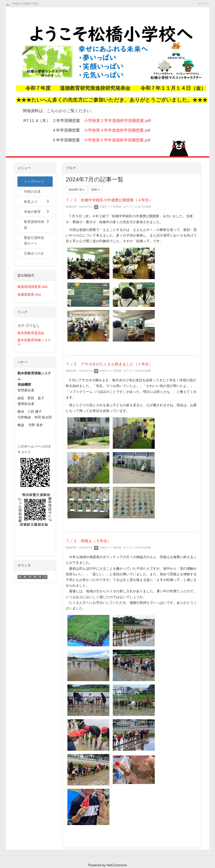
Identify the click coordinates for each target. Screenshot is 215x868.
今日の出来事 (143, 207)
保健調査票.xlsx (29, 294)
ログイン (203, 3)
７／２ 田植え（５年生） (88, 541)
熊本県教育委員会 (31, 333)
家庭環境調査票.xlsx (33, 287)
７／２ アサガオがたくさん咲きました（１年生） (109, 364)
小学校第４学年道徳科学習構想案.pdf (117, 130)
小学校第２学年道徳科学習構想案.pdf (117, 121)
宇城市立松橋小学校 (25, 4)
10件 (95, 190)
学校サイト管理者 (108, 207)
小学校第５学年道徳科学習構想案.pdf (117, 140)
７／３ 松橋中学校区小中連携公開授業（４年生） (109, 200)
